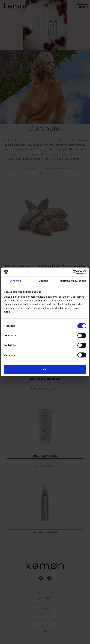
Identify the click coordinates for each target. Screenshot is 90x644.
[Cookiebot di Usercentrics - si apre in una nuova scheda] (73, 272)
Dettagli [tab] (43, 281)
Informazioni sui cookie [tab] (73, 281)
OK (45, 369)
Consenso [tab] (15, 281)
